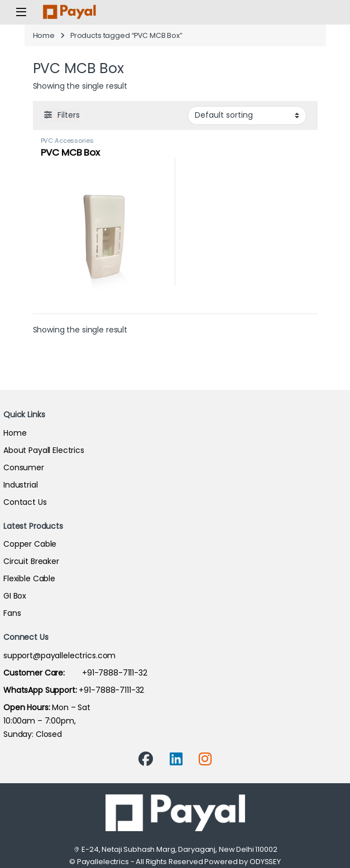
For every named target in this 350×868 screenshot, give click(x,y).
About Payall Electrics (44, 450)
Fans (12, 613)
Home (44, 35)
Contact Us (25, 502)
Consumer (24, 467)
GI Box (15, 596)
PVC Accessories (67, 141)
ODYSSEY (265, 862)
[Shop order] (247, 115)
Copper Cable (30, 544)
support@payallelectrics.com (59, 655)
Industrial (21, 485)
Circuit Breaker (31, 561)
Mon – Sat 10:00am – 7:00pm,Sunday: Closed (47, 721)
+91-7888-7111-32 (75, 673)
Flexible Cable (29, 578)
